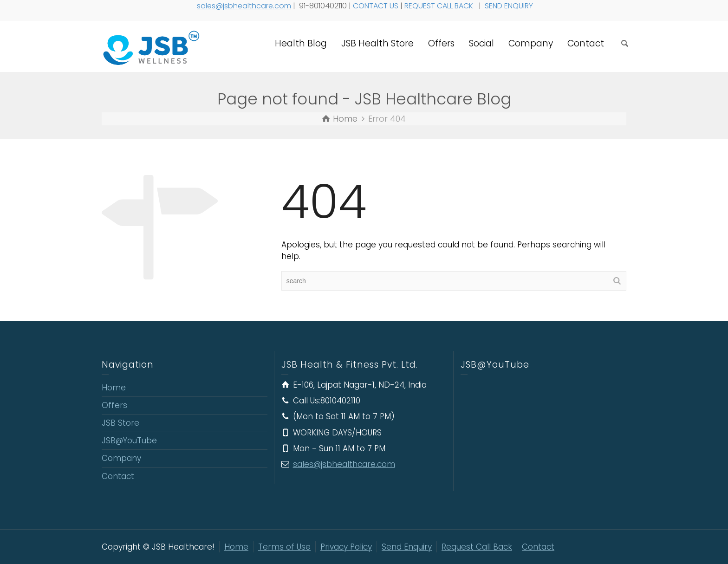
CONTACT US (376, 6)
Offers (441, 43)
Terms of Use (284, 547)
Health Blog (301, 43)
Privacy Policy (346, 547)
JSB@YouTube (129, 441)
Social (481, 43)
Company (531, 43)
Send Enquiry (407, 547)
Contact (586, 43)
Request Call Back (477, 547)
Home (114, 388)
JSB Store (120, 423)
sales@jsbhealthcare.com (244, 6)
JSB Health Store (377, 43)
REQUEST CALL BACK (440, 6)
